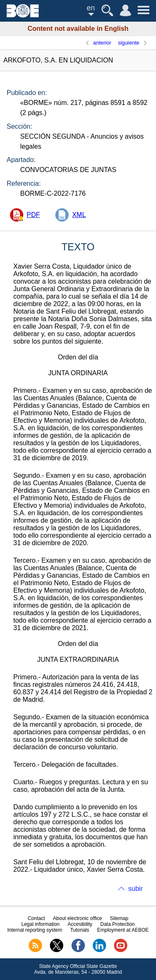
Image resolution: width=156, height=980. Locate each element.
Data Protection (118, 924)
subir (135, 889)
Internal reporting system (35, 930)
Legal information (40, 924)
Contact (36, 918)
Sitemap (119, 918)
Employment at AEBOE (123, 930)
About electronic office (77, 918)
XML (79, 215)
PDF (33, 215)
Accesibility (80, 924)
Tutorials (80, 930)
